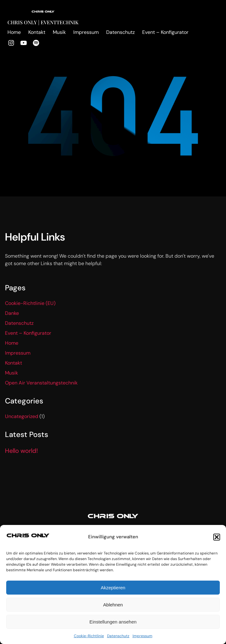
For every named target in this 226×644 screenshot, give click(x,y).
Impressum (142, 636)
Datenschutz (118, 636)
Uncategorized (22, 416)
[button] (217, 537)
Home (12, 343)
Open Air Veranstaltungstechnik (41, 383)
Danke (12, 313)
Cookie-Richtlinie (89, 636)
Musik (11, 373)
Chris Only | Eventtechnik (43, 22)
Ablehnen (113, 605)
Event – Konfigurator (28, 333)
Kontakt (14, 363)
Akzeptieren (113, 588)
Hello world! (21, 451)
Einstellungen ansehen (113, 622)
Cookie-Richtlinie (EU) (30, 303)
